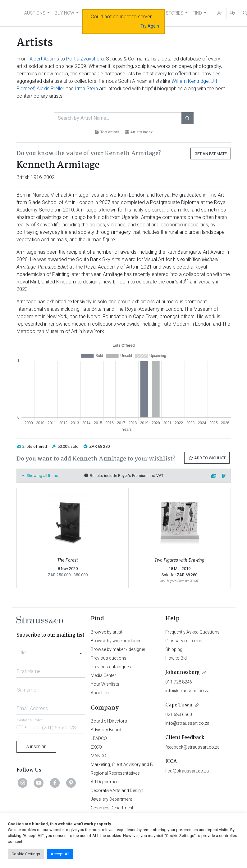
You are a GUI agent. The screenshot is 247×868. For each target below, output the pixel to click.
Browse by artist (107, 632)
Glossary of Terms (184, 641)
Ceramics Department (112, 808)
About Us (100, 693)
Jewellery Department (111, 799)
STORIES (174, 13)
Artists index (139, 132)
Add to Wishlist (207, 458)
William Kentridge (190, 81)
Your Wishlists (105, 684)
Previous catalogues (111, 667)
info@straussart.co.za (187, 691)
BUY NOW (64, 13)
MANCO (98, 756)
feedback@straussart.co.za (192, 747)
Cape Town (179, 705)
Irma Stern (86, 89)
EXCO (96, 747)
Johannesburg (183, 672)
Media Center (103, 675)
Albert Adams (44, 59)
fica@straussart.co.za (187, 771)
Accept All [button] (60, 854)
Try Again (150, 26)
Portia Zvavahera (85, 59)
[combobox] (51, 651)
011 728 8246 (179, 682)
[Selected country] (23, 727)
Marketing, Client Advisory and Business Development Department (155, 764)
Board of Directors (109, 721)
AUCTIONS (35, 13)
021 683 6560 (179, 714)
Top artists (107, 132)
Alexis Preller (50, 89)
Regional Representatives (115, 773)
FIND (197, 13)
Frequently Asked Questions (192, 632)
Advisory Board (106, 730)
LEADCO (99, 738)
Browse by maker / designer (118, 649)
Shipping (174, 649)
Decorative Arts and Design (117, 790)
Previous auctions (109, 658)
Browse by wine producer (116, 641)
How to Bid (176, 658)
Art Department (105, 782)
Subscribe (36, 747)
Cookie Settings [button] (26, 854)
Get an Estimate (211, 154)
